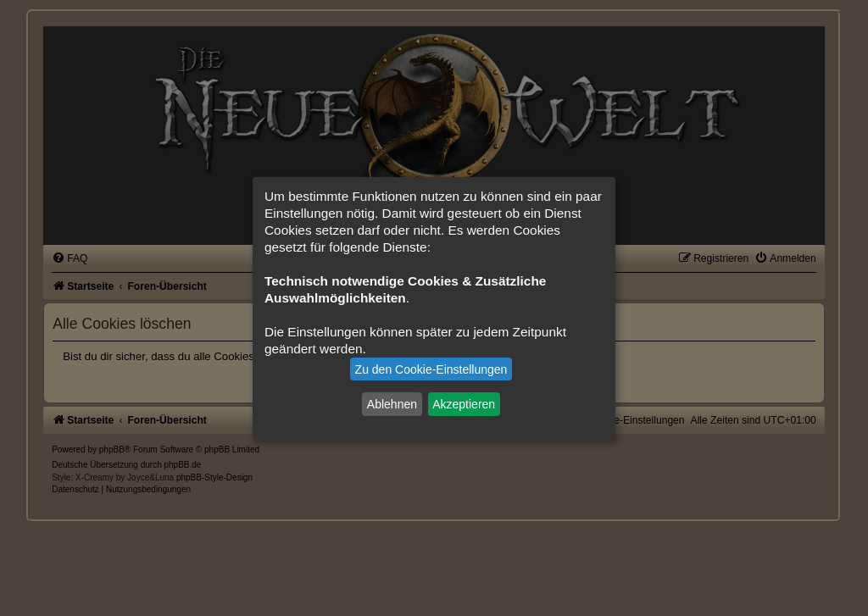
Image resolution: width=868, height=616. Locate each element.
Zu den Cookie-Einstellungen (431, 369)
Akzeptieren (464, 404)
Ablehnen (392, 404)
